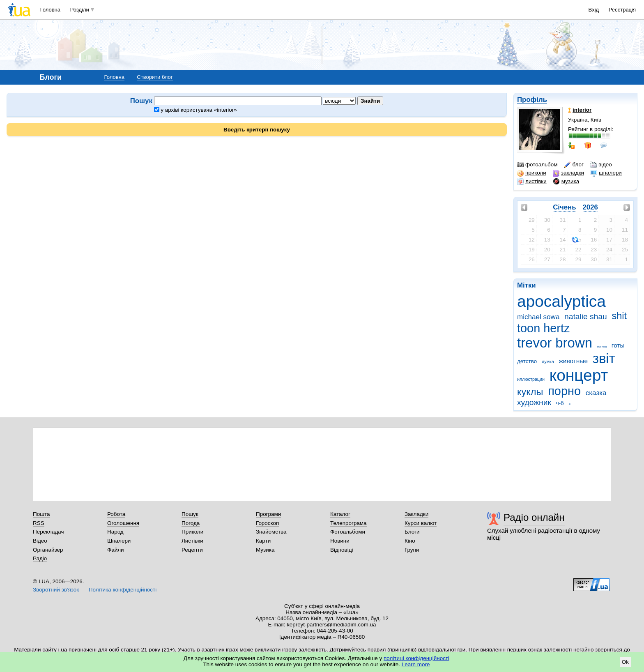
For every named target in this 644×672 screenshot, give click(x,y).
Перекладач (48, 532)
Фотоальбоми (348, 532)
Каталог (340, 514)
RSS (39, 523)
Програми (268, 514)
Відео (40, 541)
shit (620, 316)
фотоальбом (537, 165)
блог (574, 165)
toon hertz (543, 328)
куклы (530, 392)
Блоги (412, 532)
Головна (50, 10)
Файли (116, 550)
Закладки (416, 514)
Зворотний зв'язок (56, 590)
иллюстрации (531, 379)
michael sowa (538, 317)
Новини (340, 541)
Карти (263, 541)
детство (527, 361)
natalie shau (586, 316)
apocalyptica (561, 301)
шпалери (606, 173)
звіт (604, 358)
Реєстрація (622, 10)
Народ (115, 532)
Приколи (192, 532)
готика (602, 346)
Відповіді (342, 550)
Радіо (40, 558)
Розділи (80, 10)
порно (564, 391)
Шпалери (119, 541)
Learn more (416, 664)
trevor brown (555, 343)
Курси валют (421, 523)
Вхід (594, 10)
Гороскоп (267, 523)
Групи (412, 550)
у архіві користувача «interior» (195, 110)
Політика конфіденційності (123, 590)
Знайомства (271, 532)
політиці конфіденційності (416, 658)
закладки (568, 173)
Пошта (41, 514)
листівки (532, 182)
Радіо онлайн (534, 517)
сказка (596, 393)
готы (618, 345)
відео (601, 165)
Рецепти (192, 550)
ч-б (560, 403)
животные (574, 361)
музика (566, 182)
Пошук (190, 514)
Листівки (192, 541)
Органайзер (48, 550)
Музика (265, 550)
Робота (116, 514)
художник (534, 402)
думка (548, 361)
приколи (532, 173)
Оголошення (123, 523)
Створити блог (155, 77)
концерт (579, 375)
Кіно (410, 541)
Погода (191, 523)
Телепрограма (348, 523)
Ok (625, 662)
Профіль (532, 100)
